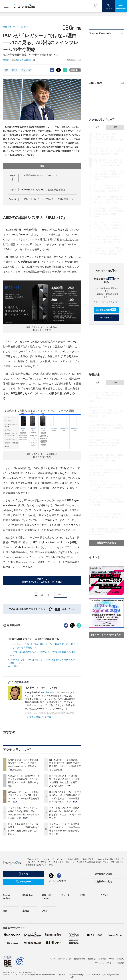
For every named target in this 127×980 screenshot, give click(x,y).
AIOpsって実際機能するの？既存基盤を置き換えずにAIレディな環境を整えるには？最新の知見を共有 (106, 532)
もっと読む (13, 722)
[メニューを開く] (6, 6)
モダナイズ (26, 70)
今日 (98, 127)
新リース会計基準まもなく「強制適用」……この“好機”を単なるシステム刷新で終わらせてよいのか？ (109, 188)
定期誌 (26, 966)
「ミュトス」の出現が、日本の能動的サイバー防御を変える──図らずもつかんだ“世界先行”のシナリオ (109, 239)
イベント (104, 951)
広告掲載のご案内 (103, 937)
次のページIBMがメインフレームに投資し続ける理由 (42, 581)
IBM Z (15, 70)
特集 (5, 966)
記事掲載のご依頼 (103, 929)
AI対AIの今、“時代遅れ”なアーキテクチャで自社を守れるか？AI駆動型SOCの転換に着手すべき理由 (108, 151)
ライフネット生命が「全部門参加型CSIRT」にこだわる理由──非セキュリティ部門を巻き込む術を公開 (109, 251)
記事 (98, 383)
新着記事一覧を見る (106, 543)
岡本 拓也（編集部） (24, 60)
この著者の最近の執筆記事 (38, 773)
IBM (6, 70)
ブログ (45, 966)
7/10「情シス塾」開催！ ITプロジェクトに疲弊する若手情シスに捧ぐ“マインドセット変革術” (106, 487)
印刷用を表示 (12, 681)
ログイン (106, 318)
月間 (115, 127)
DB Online (45, 748)
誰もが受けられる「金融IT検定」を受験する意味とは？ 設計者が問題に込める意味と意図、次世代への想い (109, 211)
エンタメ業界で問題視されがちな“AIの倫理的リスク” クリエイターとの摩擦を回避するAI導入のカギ (106, 428)
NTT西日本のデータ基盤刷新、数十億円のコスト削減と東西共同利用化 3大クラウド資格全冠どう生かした (109, 200)
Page (12, 190)
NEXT (61, 595)
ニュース (115, 383)
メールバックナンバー (106, 302)
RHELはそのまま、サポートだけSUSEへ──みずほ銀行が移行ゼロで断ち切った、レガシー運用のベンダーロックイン (106, 396)
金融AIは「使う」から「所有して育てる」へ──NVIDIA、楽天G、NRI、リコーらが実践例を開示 (109, 163)
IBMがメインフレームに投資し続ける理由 (45, 190)
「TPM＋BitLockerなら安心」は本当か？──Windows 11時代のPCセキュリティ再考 (106, 517)
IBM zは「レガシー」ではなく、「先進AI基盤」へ (49, 199)
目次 (59, 166)
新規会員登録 (106, 310)
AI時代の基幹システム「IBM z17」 (41, 175)
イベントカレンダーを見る (106, 635)
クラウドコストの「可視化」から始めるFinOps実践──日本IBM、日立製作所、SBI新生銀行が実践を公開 (109, 174)
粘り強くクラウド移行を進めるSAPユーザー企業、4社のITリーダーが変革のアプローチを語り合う (106, 502)
